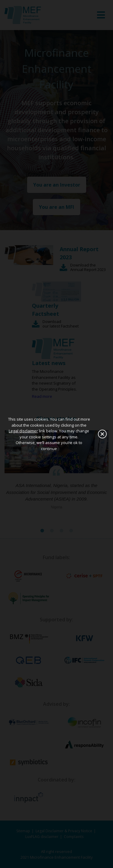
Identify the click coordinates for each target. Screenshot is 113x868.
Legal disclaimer (23, 431)
